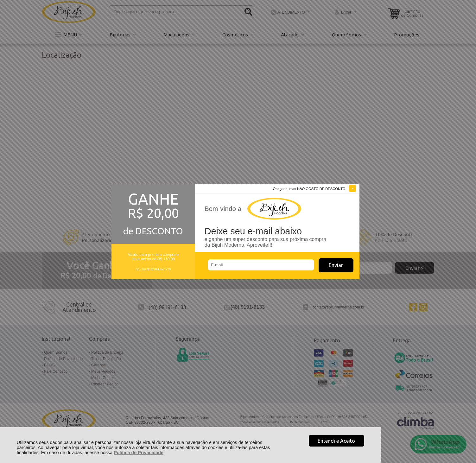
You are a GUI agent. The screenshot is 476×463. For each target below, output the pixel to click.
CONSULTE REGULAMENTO (153, 269)
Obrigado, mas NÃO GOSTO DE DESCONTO (309, 189)
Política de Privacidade (139, 453)
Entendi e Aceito (336, 441)
